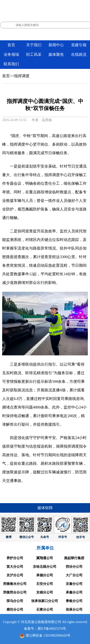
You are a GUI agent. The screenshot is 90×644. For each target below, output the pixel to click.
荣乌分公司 (15, 601)
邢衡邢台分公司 (15, 592)
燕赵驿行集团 (74, 558)
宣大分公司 (15, 567)
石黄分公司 (45, 610)
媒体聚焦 (56, 54)
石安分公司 (45, 584)
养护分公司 (15, 558)
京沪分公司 (15, 575)
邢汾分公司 (74, 567)
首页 (11, 45)
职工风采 (34, 54)
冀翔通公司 (45, 558)
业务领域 (11, 54)
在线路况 (79, 54)
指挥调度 (22, 76)
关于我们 (34, 45)
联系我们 (11, 64)
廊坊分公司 (15, 610)
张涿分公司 (74, 610)
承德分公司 (45, 575)
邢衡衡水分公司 (15, 584)
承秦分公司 (74, 592)
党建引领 (79, 45)
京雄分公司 (45, 592)
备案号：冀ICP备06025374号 (45, 629)
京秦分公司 (74, 584)
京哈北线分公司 (45, 567)
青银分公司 (74, 601)
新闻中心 (56, 45)
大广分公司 (74, 575)
